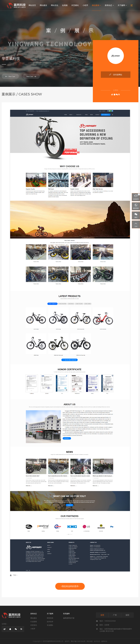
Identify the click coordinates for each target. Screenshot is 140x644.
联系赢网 (66, 614)
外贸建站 (75, 5)
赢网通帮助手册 (69, 618)
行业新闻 (34, 622)
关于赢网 (122, 5)
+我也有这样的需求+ (70, 586)
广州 (115, 615)
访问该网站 (116, 75)
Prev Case (10, 76)
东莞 (102, 615)
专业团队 (50, 625)
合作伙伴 (50, 622)
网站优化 (55, 5)
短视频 (65, 5)
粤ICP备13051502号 (78, 641)
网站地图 (90, 641)
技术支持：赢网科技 (101, 641)
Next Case (31, 76)
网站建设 (43, 5)
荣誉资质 (50, 618)
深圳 (127, 615)
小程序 (85, 5)
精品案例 (96, 5)
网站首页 (32, 5)
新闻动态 (109, 5)
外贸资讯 (34, 625)
